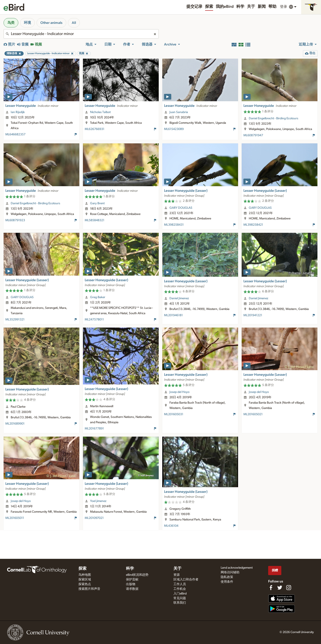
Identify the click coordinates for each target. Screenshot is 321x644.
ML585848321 (95, 220)
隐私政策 (227, 577)
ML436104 (171, 526)
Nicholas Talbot (100, 112)
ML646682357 (15, 134)
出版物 (131, 584)
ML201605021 (253, 414)
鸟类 (11, 23)
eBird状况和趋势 (137, 575)
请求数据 (132, 589)
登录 (284, 7)
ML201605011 (15, 518)
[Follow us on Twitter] (280, 588)
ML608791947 (253, 135)
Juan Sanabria (179, 112)
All (74, 23)
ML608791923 (15, 220)
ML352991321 (15, 320)
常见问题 (180, 598)
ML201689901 (15, 424)
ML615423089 (174, 129)
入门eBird (180, 594)
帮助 (272, 7)
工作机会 (180, 589)
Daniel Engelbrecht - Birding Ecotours (274, 118)
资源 (177, 575)
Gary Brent (97, 203)
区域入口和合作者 (186, 580)
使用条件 (227, 582)
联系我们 (180, 603)
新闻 (262, 7)
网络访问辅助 (230, 572)
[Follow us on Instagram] (289, 588)
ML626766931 (95, 129)
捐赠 (275, 570)
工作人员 (180, 584)
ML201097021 (94, 518)
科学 (240, 7)
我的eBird (225, 7)
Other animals (51, 23)
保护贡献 (132, 580)
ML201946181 (173, 315)
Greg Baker (98, 297)
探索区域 (85, 580)
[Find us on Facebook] (271, 588)
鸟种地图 (85, 575)
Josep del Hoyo (179, 392)
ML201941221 (253, 315)
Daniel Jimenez (179, 298)
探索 (209, 7)
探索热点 (85, 584)
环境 (27, 23)
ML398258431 (174, 225)
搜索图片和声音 (89, 589)
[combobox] (81, 34)
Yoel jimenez (98, 501)
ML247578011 (94, 320)
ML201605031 (174, 414)
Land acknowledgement (237, 568)
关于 (251, 7)
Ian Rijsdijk (18, 112)
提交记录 (194, 7)
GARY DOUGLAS (181, 208)
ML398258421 (253, 225)
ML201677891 (94, 429)
